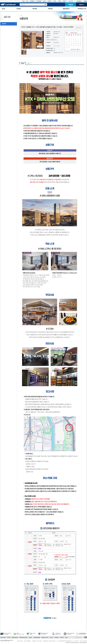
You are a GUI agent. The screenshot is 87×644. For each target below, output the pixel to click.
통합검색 (23, 5)
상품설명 (22, 64)
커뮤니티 (81, 5)
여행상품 (71, 5)
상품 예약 (4, 24)
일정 (28, 63)
